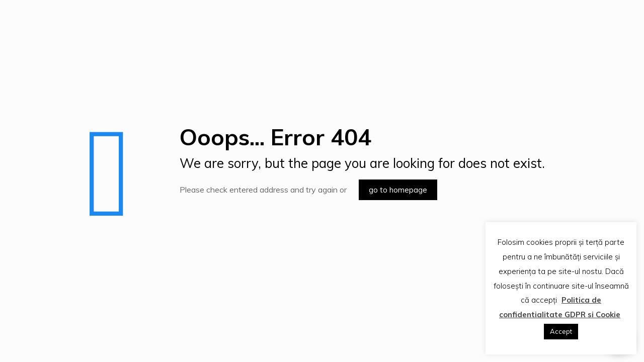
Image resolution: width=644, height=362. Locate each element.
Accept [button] (561, 331)
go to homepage (398, 190)
